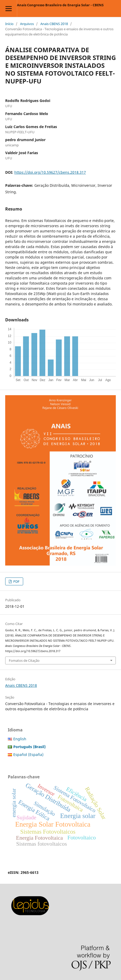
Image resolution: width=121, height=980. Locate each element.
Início (9, 24)
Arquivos (27, 24)
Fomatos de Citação (24, 660)
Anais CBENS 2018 (54, 24)
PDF (16, 581)
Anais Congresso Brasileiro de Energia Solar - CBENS (60, 5)
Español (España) (28, 754)
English (20, 739)
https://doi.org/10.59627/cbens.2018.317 (50, 172)
